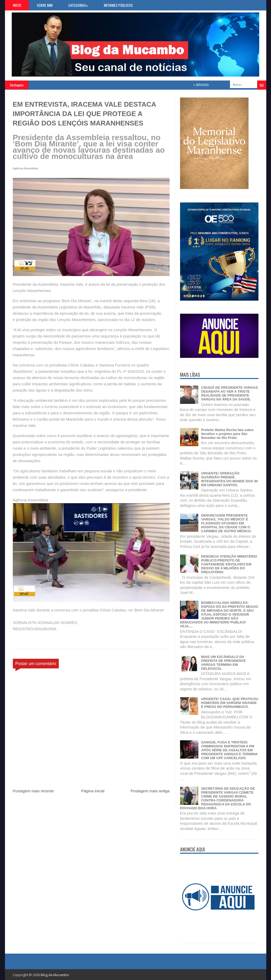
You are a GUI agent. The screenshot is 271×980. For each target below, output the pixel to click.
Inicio (17, 5)
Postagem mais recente (33, 791)
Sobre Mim (45, 5)
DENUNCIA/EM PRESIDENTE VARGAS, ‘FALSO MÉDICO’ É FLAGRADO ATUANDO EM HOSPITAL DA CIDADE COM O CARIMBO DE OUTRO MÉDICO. (227, 523)
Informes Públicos (118, 5)
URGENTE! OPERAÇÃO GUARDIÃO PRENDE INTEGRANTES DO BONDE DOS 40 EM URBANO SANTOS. (230, 479)
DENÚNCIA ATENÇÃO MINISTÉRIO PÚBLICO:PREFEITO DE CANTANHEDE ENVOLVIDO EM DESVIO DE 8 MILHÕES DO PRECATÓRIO (229, 564)
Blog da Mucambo (55, 975)
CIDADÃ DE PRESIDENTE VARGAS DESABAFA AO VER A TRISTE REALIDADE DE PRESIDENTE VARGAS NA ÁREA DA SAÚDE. (230, 393)
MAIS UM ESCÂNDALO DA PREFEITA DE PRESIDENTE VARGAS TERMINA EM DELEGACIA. (224, 663)
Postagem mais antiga (150, 791)
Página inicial (93, 791)
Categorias (78, 5)
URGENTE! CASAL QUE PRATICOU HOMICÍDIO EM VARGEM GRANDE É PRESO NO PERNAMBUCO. (230, 703)
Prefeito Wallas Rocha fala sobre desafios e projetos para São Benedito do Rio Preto (227, 434)
